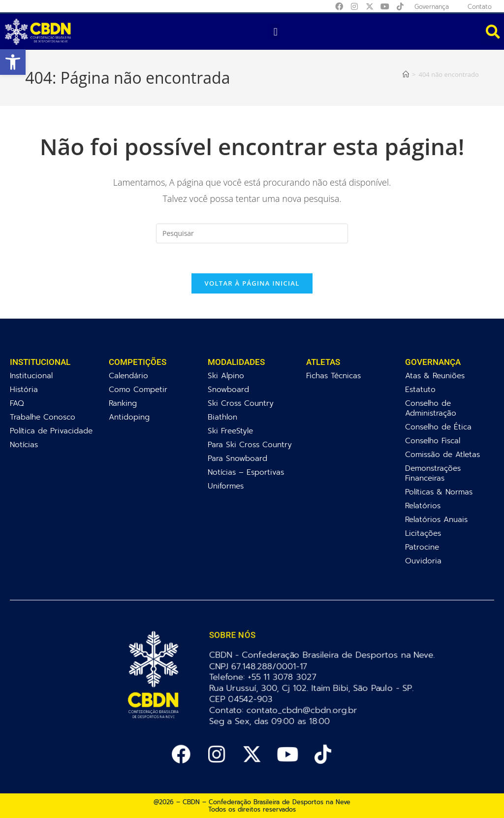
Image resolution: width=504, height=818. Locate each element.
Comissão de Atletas (442, 454)
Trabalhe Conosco (43, 417)
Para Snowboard (237, 458)
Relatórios (423, 506)
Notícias (24, 444)
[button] (13, 62)
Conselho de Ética (438, 427)
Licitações (423, 533)
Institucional (31, 376)
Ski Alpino (226, 376)
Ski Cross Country (241, 403)
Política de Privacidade (51, 431)
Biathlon (222, 417)
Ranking (123, 403)
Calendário (128, 376)
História (24, 389)
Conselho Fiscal (433, 441)
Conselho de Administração (431, 408)
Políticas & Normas (439, 492)
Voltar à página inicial (252, 283)
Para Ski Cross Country (250, 444)
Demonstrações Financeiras (433, 473)
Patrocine (422, 547)
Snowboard (228, 389)
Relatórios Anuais (436, 519)
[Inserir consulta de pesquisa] (252, 233)
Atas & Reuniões (435, 376)
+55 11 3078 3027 (284, 677)
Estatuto (420, 389)
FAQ (17, 403)
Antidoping (129, 417)
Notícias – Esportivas (246, 472)
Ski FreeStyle (230, 431)
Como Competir (138, 389)
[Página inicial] (406, 74)
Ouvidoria (423, 561)
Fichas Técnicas (333, 376)
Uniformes (226, 486)
